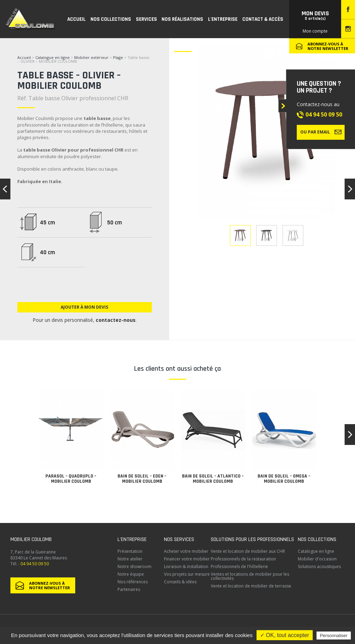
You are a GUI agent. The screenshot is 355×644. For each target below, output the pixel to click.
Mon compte (315, 31)
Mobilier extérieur (91, 57)
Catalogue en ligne (53, 57)
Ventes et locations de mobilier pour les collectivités (250, 576)
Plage (119, 57)
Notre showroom (135, 566)
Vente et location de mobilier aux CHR (248, 551)
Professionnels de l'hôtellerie (239, 566)
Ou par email (321, 132)
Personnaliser (334, 636)
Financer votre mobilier (187, 559)
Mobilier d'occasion (317, 559)
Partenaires (129, 589)
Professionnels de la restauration (243, 559)
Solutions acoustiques (319, 566)
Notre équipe (131, 574)
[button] (350, 435)
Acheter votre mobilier (186, 551)
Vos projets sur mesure (187, 574)
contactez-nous (116, 320)
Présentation (130, 551)
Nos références (133, 582)
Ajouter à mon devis (84, 307)
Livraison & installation (186, 566)
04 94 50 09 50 (324, 114)
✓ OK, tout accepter (285, 635)
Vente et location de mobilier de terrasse (251, 586)
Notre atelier (130, 559)
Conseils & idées (180, 582)
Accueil (24, 57)
